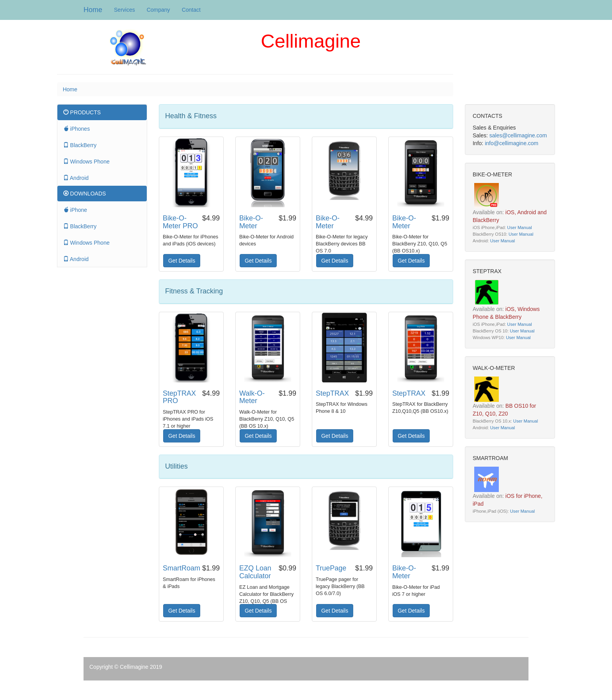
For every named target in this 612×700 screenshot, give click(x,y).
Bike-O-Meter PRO (180, 222)
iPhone (75, 210)
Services (125, 10)
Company (158, 10)
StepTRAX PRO (179, 397)
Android (76, 178)
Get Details (182, 261)
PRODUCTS (82, 112)
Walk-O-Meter (252, 397)
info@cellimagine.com (511, 143)
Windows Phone (86, 162)
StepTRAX (332, 393)
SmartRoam (181, 568)
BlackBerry (80, 145)
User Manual (519, 227)
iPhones (76, 129)
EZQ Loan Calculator (255, 572)
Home (93, 10)
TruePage (331, 568)
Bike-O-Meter (251, 222)
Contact (191, 10)
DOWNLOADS (85, 194)
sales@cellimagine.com (518, 135)
